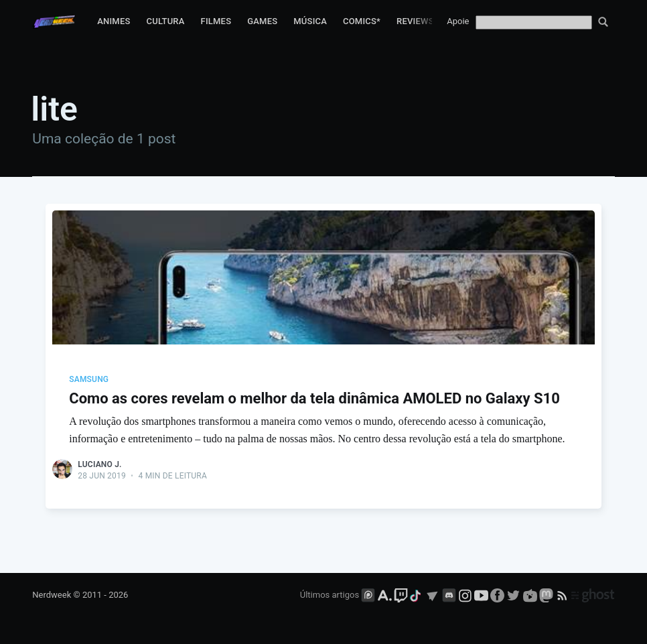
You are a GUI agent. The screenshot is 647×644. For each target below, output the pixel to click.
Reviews (415, 21)
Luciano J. (99, 464)
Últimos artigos (330, 595)
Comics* (362, 21)
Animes (114, 21)
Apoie (458, 21)
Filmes (216, 21)
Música (310, 21)
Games (262, 21)
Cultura (166, 21)
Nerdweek (52, 595)
